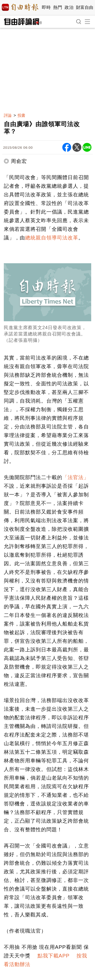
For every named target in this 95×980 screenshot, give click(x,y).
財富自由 (84, 7)
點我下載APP (54, 956)
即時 (46, 7)
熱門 (58, 7)
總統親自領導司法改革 (52, 238)
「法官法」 (76, 477)
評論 (8, 115)
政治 (69, 7)
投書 (21, 115)
